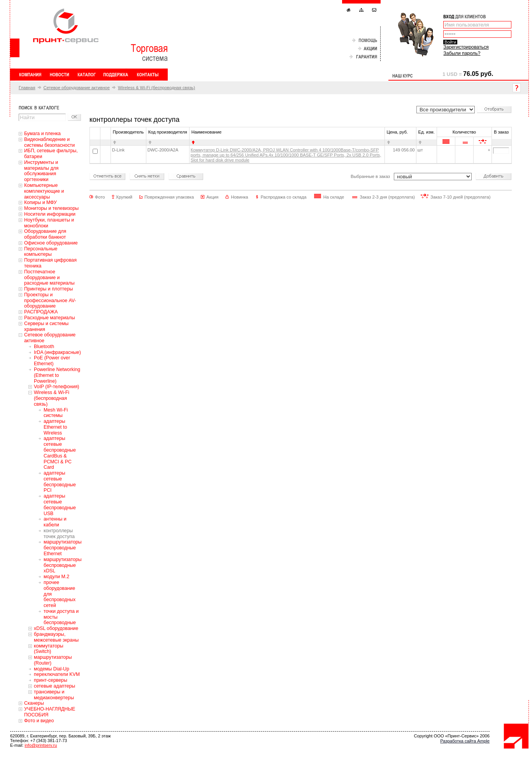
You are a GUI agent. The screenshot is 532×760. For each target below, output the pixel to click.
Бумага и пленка (42, 134)
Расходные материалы (50, 318)
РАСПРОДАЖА (41, 312)
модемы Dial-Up (52, 669)
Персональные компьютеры (41, 252)
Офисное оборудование (51, 243)
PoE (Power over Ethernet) (52, 361)
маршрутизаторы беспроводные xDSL (63, 565)
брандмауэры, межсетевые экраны (56, 637)
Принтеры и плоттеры (48, 289)
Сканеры (34, 703)
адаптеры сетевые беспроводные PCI (60, 482)
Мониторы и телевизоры (51, 208)
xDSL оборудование (56, 628)
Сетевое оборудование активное (77, 88)
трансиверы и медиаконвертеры (54, 695)
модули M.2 (56, 577)
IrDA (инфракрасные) (57, 352)
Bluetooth (44, 347)
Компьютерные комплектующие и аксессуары (44, 191)
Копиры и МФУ (40, 202)
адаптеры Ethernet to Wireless (55, 427)
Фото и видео (39, 721)
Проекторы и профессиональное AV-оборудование (50, 301)
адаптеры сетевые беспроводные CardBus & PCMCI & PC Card (60, 453)
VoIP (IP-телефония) (56, 387)
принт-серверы (51, 680)
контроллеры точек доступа (59, 534)
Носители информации (50, 214)
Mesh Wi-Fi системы (56, 413)
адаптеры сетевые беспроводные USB (60, 505)
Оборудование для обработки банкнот (45, 234)
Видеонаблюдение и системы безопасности (49, 142)
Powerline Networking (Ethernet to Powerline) (57, 375)
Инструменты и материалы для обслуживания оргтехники (41, 171)
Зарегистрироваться (466, 47)
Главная (27, 88)
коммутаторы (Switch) (49, 649)
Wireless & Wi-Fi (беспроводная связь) (156, 88)
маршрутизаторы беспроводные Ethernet (63, 548)
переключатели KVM (57, 674)
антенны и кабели (55, 522)
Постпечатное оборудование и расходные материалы (49, 278)
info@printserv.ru (41, 745)
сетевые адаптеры (54, 686)
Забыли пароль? (462, 53)
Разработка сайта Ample (465, 741)
